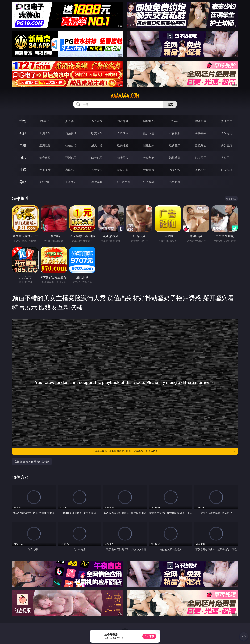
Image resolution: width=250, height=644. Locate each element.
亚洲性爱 (45, 145)
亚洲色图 (71, 158)
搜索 (170, 104)
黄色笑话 (201, 170)
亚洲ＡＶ (45, 133)
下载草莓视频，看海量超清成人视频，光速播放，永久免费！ (164, 451)
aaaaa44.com (125, 96)
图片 (23, 157)
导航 (23, 182)
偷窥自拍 (45, 158)
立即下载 (149, 636)
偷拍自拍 (71, 145)
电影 (23, 145)
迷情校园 (149, 170)
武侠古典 (123, 170)
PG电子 (45, 121)
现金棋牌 (201, 121)
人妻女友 (97, 170)
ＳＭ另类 (227, 133)
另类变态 (227, 145)
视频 (23, 133)
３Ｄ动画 (123, 133)
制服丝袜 (149, 145)
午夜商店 (71, 182)
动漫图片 (123, 158)
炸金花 (175, 121)
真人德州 (71, 121)
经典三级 (175, 145)
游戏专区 (123, 121)
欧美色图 (97, 158)
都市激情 (45, 170)
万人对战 (97, 121)
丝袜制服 (175, 133)
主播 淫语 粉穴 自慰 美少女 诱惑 (32, 462)
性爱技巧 (227, 170)
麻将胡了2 (149, 121)
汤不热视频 (123, 182)
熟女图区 (201, 158)
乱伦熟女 (201, 145)
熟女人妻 (149, 133)
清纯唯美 (175, 158)
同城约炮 (45, 182)
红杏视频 (149, 182)
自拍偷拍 (71, 133)
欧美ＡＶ (97, 133)
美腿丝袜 (149, 158)
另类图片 (227, 158)
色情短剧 (175, 182)
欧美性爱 (123, 145)
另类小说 (175, 170)
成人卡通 (97, 145)
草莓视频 (97, 182)
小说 (23, 170)
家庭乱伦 (71, 170)
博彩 (23, 121)
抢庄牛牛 (227, 121)
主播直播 (201, 133)
